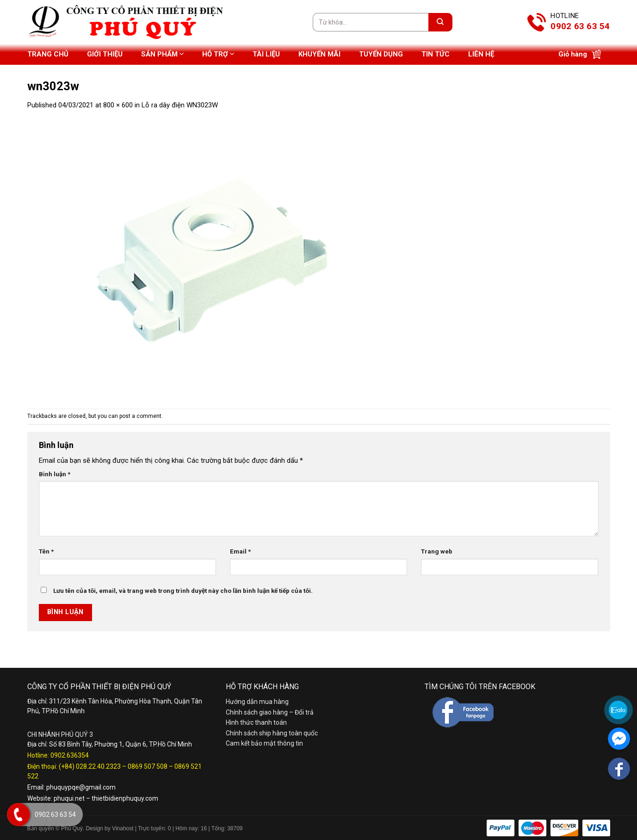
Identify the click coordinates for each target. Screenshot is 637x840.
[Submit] (440, 22)
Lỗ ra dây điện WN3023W (180, 105)
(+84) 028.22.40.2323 (90, 766)
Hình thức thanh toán (256, 722)
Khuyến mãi (319, 54)
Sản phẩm (162, 54)
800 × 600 (118, 105)
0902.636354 (70, 755)
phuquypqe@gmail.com (81, 787)
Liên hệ (481, 54)
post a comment (140, 416)
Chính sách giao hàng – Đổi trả (270, 712)
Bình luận (55, 474)
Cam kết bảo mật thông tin (264, 743)
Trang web (437, 551)
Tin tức (436, 54)
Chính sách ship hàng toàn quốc (272, 733)
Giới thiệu (105, 54)
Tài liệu (266, 54)
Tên (46, 551)
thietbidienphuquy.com (125, 798)
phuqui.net (69, 798)
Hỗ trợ (218, 54)
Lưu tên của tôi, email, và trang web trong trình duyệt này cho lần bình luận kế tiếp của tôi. (183, 591)
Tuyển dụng (381, 54)
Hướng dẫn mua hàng (257, 702)
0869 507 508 (148, 766)
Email (240, 551)
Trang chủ (48, 54)
